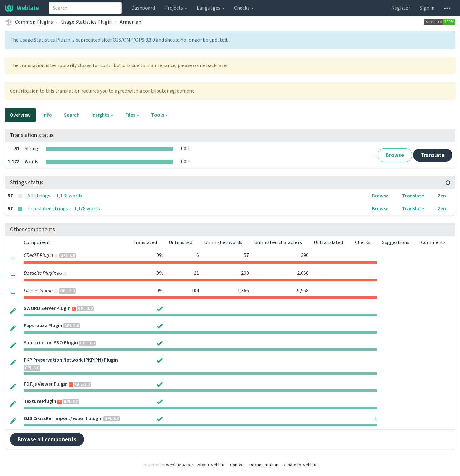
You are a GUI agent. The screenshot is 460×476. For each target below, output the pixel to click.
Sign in (427, 8)
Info (47, 115)
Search (72, 115)
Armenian (130, 22)
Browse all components (47, 439)
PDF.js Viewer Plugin (46, 384)
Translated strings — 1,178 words (64, 209)
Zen (442, 196)
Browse (395, 155)
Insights (102, 115)
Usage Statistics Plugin (86, 22)
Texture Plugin (40, 401)
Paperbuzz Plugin (43, 326)
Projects (176, 8)
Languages (211, 8)
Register (401, 8)
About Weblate (212, 465)
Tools (160, 115)
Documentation (264, 465)
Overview (20, 115)
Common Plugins (34, 22)
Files (132, 115)
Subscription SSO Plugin (51, 343)
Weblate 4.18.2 (180, 465)
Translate (433, 155)
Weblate (22, 8)
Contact (238, 465)
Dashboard (143, 8)
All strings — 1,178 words (55, 196)
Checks (244, 8)
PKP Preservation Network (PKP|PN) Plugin (71, 360)
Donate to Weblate (300, 465)
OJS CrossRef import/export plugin (63, 418)
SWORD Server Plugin (47, 308)
